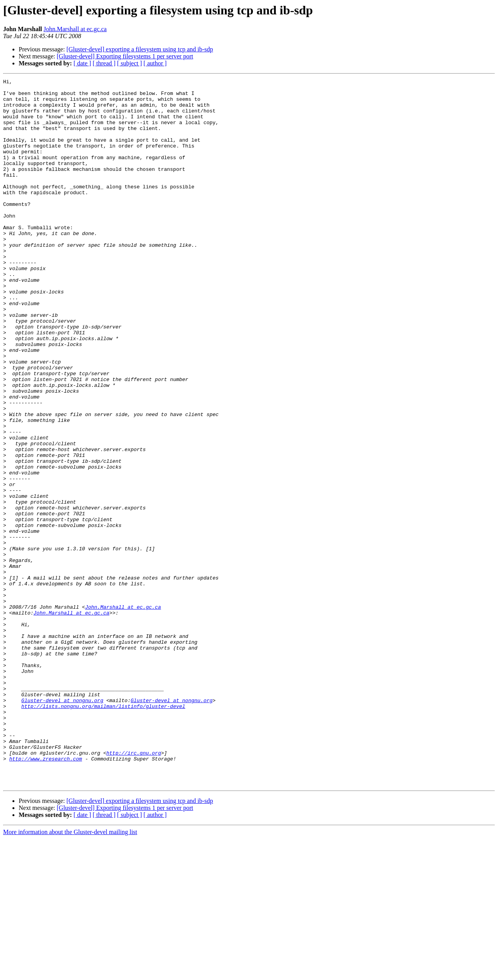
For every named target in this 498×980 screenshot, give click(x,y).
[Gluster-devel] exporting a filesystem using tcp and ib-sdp (140, 49)
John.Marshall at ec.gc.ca (75, 29)
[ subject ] (130, 63)
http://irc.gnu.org (133, 888)
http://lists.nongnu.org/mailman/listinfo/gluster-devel (103, 832)
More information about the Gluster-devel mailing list (70, 973)
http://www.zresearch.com (46, 895)
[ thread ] (104, 63)
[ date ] (82, 63)
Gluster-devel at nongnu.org (62, 825)
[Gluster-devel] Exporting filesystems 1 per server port (125, 56)
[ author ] (155, 63)
